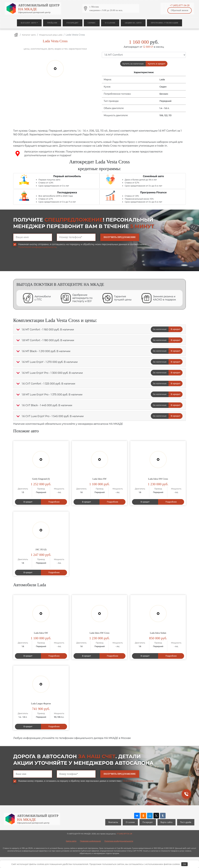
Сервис (92, 23)
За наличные (160, 329)
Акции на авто (133, 23)
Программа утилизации (164, 23)
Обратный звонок (180, 10)
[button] (18, 330)
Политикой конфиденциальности (37, 247)
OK (185, 864)
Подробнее (54, 502)
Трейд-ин (52, 23)
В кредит (176, 329)
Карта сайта (167, 822)
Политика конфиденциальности (119, 841)
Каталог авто (29, 23)
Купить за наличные (133, 64)
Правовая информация (90, 841)
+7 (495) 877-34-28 (180, 5)
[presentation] (37, 262)
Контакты (113, 822)
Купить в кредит (157, 64)
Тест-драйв (186, 822)
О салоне (110, 23)
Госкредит (73, 23)
